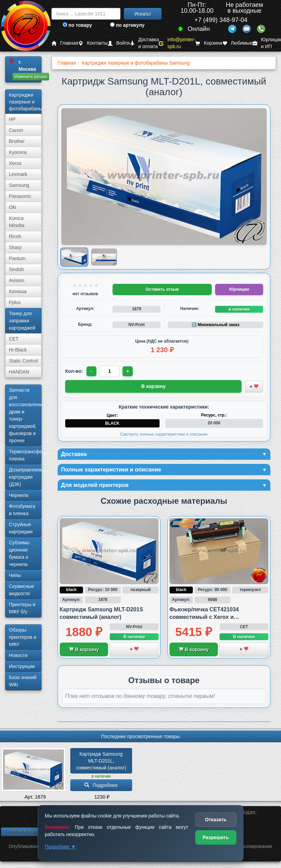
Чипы (15, 575)
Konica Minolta (17, 222)
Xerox (15, 163)
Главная (65, 43)
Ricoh (15, 236)
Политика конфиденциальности (35, 833)
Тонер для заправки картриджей (22, 321)
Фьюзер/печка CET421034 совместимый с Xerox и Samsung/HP (204, 619)
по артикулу (127, 25)
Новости (18, 655)
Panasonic (20, 196)
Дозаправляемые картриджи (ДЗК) (25, 477)
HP (12, 119)
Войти (119, 43)
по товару (77, 25)
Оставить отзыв (162, 289)
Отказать (216, 820)
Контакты (93, 43)
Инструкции (22, 666)
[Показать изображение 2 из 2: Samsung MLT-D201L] (104, 257)
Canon (16, 130)
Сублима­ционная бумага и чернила (20, 553)
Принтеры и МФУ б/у (22, 608)
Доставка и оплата (144, 43)
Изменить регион (31, 77)
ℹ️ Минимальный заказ (215, 325)
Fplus (15, 302)
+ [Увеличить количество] (129, 371)
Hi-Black (18, 350)
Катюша (18, 291)
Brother (17, 141)
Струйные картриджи (21, 528)
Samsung (19, 185)
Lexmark (18, 174)
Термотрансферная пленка (25, 455)
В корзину (84, 651)
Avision (17, 280)
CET (14, 339)
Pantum (17, 258)
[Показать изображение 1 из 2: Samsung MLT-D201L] (74, 257)
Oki (13, 207)
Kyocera (18, 152)
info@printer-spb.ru (177, 43)
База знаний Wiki (23, 681)
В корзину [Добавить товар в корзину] (153, 386)
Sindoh (16, 269)
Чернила (19, 495)
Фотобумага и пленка (22, 510)
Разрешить (215, 837)
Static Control (23, 361)
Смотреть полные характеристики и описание (164, 433)
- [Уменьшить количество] (92, 371)
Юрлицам (239, 289)
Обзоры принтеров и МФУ (23, 637)
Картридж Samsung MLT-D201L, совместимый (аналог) (101, 763)
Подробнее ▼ (60, 847)
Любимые (237, 43)
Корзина (209, 43)
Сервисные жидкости (22, 590)
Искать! (143, 14)
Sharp (15, 247)
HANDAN (19, 372)
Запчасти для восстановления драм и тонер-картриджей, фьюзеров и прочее (25, 415)
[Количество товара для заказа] (110, 371)
